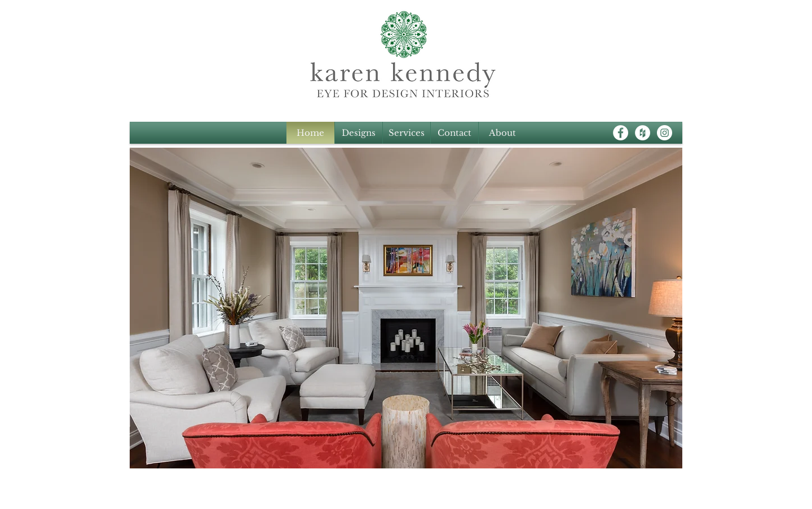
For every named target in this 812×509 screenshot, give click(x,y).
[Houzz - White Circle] (643, 133)
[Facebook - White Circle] (621, 133)
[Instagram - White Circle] (665, 133)
